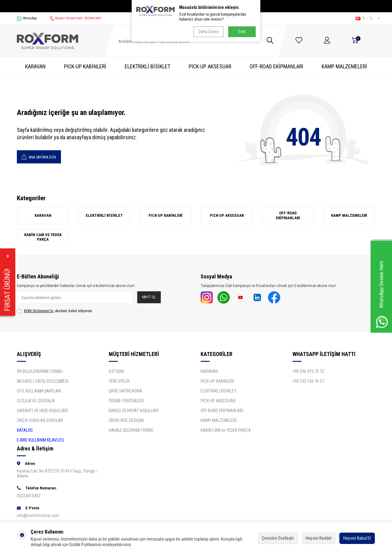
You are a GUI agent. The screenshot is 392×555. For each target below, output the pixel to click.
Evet (242, 32)
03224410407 (29, 496)
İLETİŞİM (116, 371)
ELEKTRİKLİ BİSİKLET (147, 66)
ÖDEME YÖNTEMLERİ (126, 401)
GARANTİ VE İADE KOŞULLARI (42, 411)
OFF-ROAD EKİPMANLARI (276, 66)
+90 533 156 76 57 (308, 381)
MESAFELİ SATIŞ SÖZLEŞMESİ (43, 381)
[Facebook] (274, 297)
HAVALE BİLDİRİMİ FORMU (131, 430)
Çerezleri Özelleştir (278, 538)
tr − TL (368, 18)
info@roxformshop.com (38, 515)
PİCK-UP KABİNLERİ (217, 381)
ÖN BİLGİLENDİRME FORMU (40, 371)
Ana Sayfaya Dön (39, 157)
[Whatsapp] (224, 297)
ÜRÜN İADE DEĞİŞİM (126, 420)
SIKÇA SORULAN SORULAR (40, 420)
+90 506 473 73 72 (308, 371)
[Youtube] (240, 297)
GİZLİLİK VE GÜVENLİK (36, 401)
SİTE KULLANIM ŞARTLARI (39, 391)
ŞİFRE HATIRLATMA (125, 391)
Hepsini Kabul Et (357, 538)
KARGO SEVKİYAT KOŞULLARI (134, 411)
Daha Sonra (209, 32)
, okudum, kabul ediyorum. (55, 311)
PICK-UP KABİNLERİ (85, 66)
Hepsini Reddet (319, 538)
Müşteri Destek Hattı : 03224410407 (74, 18)
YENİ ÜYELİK (119, 381)
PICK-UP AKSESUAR (210, 66)
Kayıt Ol (149, 297)
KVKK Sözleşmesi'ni (39, 311)
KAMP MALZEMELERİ (344, 66)
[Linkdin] (257, 297)
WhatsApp (27, 18)
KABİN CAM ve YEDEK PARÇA (43, 237)
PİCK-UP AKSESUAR (218, 401)
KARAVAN (35, 66)
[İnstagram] (207, 297)
